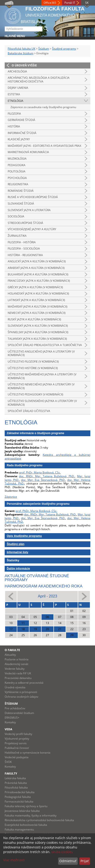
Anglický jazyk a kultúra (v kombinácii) (37, 261)
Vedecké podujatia (17, 757)
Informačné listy (18, 552)
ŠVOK (8, 762)
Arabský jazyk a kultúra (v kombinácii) (36, 268)
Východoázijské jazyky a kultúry (32, 229)
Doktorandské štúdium (19, 713)
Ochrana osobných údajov (21, 697)
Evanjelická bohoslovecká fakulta (26, 825)
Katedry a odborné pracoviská (24, 683)
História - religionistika (25, 255)
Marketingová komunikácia (28, 152)
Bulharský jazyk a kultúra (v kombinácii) (38, 274)
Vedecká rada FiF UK (18, 673)
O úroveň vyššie (24, 65)
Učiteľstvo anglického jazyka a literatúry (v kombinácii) (41, 353)
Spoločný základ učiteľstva (29, 411)
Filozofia (14, 114)
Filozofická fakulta (16, 787)
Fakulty (11, 774)
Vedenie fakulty (15, 669)
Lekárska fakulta (15, 778)
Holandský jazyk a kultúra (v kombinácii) (38, 293)
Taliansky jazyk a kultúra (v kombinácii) (37, 339)
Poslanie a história (17, 659)
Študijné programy (64, 49)
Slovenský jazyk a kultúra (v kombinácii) (38, 326)
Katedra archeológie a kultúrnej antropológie (47, 457)
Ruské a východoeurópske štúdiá (33, 197)
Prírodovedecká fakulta (20, 792)
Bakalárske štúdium (21, 53)
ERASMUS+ (12, 718)
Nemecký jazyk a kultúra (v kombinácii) (37, 313)
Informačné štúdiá (22, 133)
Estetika (14, 94)
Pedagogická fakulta (18, 797)
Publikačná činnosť (17, 748)
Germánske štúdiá (21, 120)
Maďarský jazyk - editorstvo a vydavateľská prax (44, 146)
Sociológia (16, 216)
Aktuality (10, 655)
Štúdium (44, 49)
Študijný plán (16, 544)
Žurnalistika (17, 236)
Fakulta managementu (19, 829)
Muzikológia (17, 159)
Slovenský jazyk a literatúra (29, 210)
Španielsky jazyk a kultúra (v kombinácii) (38, 332)
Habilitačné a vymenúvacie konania (28, 753)
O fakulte (12, 650)
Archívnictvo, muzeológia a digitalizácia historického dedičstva (39, 80)
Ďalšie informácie (18, 569)
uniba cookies (62, 852)
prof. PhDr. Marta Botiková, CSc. (40, 472)
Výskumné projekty (17, 739)
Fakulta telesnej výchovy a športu (26, 806)
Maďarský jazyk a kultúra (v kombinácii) (38, 307)
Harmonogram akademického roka (44, 586)
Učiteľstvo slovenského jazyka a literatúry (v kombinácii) (42, 403)
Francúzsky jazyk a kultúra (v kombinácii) (39, 281)
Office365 (50, 3)
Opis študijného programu (24, 536)
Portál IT (70, 3)
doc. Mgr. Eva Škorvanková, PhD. (43, 480)
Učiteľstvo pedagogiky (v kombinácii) (35, 394)
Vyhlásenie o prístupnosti (21, 692)
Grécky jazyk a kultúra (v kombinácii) (35, 287)
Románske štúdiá (21, 191)
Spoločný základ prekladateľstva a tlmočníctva (45, 345)
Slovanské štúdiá (21, 204)
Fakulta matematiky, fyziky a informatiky (31, 815)
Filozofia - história (22, 242)
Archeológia (17, 71)
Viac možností (14, 860)
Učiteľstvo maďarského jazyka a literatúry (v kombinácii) (42, 376)
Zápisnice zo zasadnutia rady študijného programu (43, 107)
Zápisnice (11, 497)
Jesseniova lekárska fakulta (22, 811)
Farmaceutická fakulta (19, 801)
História (14, 126)
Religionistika (18, 184)
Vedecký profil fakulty (18, 734)
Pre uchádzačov (15, 708)
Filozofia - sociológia (24, 249)
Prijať (85, 861)
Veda (8, 729)
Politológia (17, 171)
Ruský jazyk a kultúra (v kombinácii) (34, 319)
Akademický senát (16, 664)
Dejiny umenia (18, 88)
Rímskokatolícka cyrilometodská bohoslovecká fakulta (39, 820)
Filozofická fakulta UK (21, 49)
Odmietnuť (68, 861)
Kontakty (10, 722)
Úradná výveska (15, 687)
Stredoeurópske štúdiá (25, 223)
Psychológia (17, 178)
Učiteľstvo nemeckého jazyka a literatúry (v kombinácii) (41, 386)
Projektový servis (16, 743)
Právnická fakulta (16, 783)
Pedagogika (17, 165)
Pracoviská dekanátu (18, 678)
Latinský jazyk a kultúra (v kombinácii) (36, 300)
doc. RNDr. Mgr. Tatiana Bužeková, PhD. (47, 476)
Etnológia (16, 101)
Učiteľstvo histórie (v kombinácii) (33, 368)
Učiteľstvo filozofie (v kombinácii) (33, 362)
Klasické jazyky (19, 139)
